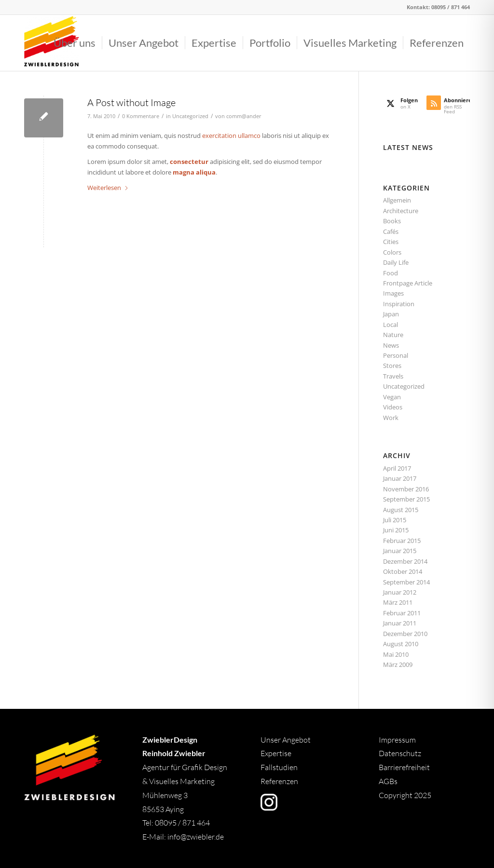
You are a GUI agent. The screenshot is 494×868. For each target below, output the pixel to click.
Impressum (397, 740)
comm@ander (244, 116)
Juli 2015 (395, 520)
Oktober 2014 (403, 571)
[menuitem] (75, 43)
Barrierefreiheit (404, 767)
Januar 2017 (400, 478)
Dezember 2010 (405, 634)
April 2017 (397, 468)
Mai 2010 (396, 654)
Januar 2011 (400, 623)
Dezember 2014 (405, 561)
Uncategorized (190, 116)
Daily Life (396, 262)
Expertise (276, 753)
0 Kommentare (141, 116)
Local (391, 325)
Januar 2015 (400, 551)
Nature (393, 335)
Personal (396, 355)
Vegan (392, 397)
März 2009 (398, 665)
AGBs (389, 781)
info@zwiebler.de (196, 837)
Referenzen (279, 781)
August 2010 (401, 644)
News (391, 345)
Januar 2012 (400, 592)
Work (391, 418)
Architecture (401, 211)
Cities (391, 242)
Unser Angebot (286, 740)
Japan (391, 314)
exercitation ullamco (231, 136)
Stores (392, 366)
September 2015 (406, 499)
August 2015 (401, 510)
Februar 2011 (402, 613)
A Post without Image (131, 102)
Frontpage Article (408, 283)
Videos (393, 407)
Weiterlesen (108, 188)
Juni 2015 (396, 530)
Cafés (391, 231)
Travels (393, 376)
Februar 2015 (402, 541)
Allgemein (397, 200)
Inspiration (399, 304)
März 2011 (398, 602)
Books (392, 221)
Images (393, 293)
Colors (392, 252)
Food (391, 273)
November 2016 (406, 489)
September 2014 (406, 582)
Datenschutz (400, 753)
